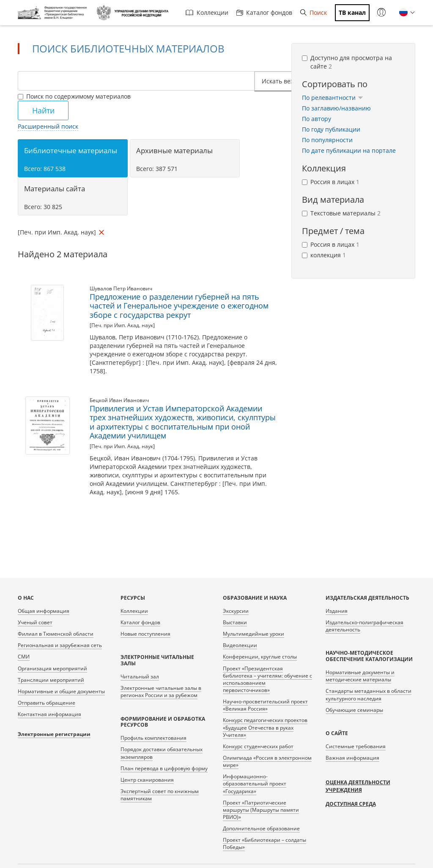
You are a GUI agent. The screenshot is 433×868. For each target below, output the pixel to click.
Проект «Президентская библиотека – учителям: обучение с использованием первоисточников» (267, 679)
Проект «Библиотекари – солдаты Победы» (264, 843)
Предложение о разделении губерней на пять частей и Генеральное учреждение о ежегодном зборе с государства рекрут (179, 306)
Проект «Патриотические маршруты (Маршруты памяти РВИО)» (261, 810)
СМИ (24, 657)
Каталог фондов (264, 12)
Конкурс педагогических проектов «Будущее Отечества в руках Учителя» (265, 727)
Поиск (314, 12)
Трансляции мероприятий (51, 680)
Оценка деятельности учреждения (358, 786)
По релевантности (333, 98)
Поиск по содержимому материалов (74, 96)
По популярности (327, 140)
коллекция (324, 255)
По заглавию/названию (336, 108)
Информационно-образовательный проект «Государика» (255, 784)
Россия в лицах (331, 182)
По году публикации (331, 129)
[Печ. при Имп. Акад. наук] (122, 325)
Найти (43, 110)
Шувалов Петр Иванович (121, 288)
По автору (317, 119)
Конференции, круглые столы (260, 657)
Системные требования (356, 746)
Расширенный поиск (48, 126)
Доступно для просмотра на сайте (347, 62)
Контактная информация (49, 714)
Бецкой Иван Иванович (119, 400)
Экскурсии (236, 611)
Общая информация (44, 611)
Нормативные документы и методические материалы (360, 676)
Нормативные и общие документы (61, 691)
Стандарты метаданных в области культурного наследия (369, 694)
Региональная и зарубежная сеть (60, 645)
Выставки (235, 622)
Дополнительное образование (261, 828)
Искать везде (284, 81)
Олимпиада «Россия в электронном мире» (267, 761)
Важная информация (352, 758)
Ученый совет (35, 622)
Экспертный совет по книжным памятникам (160, 795)
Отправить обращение (47, 703)
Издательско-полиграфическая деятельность (364, 626)
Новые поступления (145, 634)
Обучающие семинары (354, 710)
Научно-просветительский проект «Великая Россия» (265, 705)
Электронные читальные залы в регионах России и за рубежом (161, 692)
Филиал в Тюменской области (56, 634)
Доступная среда (351, 804)
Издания (337, 611)
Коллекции (207, 12)
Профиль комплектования (153, 738)
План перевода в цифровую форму (164, 768)
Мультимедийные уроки (253, 634)
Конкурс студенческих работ (258, 746)
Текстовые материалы (341, 213)
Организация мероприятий (52, 668)
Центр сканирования (147, 780)
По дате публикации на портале (349, 150)
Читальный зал (140, 676)
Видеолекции (240, 645)
